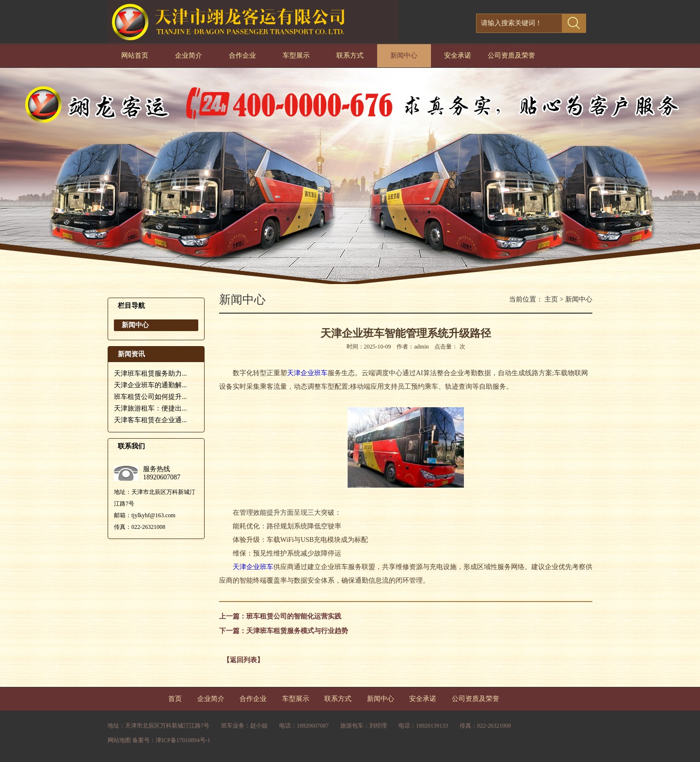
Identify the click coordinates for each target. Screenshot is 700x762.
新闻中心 (404, 56)
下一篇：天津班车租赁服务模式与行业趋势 (284, 631)
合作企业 (242, 56)
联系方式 (350, 56)
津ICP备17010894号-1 (183, 740)
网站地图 (119, 740)
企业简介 (189, 56)
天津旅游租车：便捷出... (151, 408)
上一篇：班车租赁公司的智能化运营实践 (280, 616)
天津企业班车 (307, 373)
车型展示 (296, 56)
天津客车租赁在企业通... (151, 420)
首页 (175, 699)
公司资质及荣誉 (511, 56)
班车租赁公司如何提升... (151, 397)
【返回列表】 (243, 660)
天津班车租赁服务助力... (151, 373)
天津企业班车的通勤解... (151, 385)
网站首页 (135, 56)
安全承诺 (458, 56)
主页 (551, 299)
